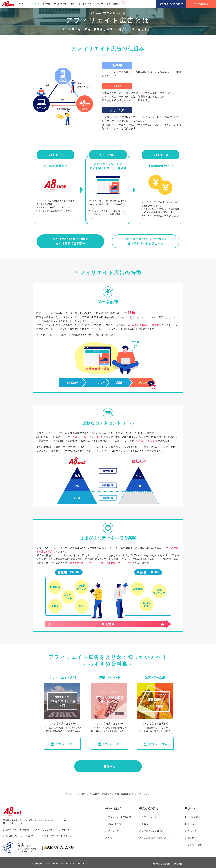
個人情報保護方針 (162, 864)
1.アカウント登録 (150, 817)
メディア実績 (114, 831)
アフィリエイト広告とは (120, 817)
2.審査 (145, 824)
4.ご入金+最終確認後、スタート (157, 838)
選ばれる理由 (114, 824)
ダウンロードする (62, 744)
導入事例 (46, 4)
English (65, 830)
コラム (125, 4)
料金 (73, 4)
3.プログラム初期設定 (153, 831)
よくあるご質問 (85, 4)
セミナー (99, 4)
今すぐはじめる (201, 4)
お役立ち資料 (112, 4)
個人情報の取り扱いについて (20, 836)
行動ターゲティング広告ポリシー (58, 836)
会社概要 (178, 864)
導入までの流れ (60, 4)
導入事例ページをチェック (145, 241)
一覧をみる (108, 766)
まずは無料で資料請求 (70, 241)
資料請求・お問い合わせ (171, 4)
